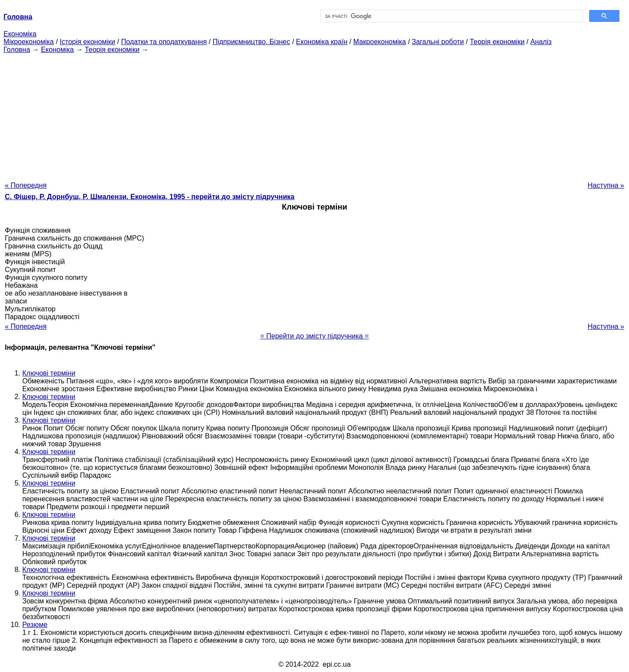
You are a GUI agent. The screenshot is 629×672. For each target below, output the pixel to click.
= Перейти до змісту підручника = (315, 336)
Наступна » (606, 185)
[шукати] (451, 16)
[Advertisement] (314, 115)
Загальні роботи (438, 42)
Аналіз (541, 42)
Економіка (20, 34)
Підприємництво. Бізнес (252, 42)
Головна (17, 50)
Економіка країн (322, 42)
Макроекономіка (380, 42)
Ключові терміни (49, 373)
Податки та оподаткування (164, 42)
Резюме (35, 625)
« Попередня (26, 185)
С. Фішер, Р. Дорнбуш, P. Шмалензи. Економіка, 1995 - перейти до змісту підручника (150, 197)
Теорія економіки (497, 42)
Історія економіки (88, 42)
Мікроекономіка (29, 42)
